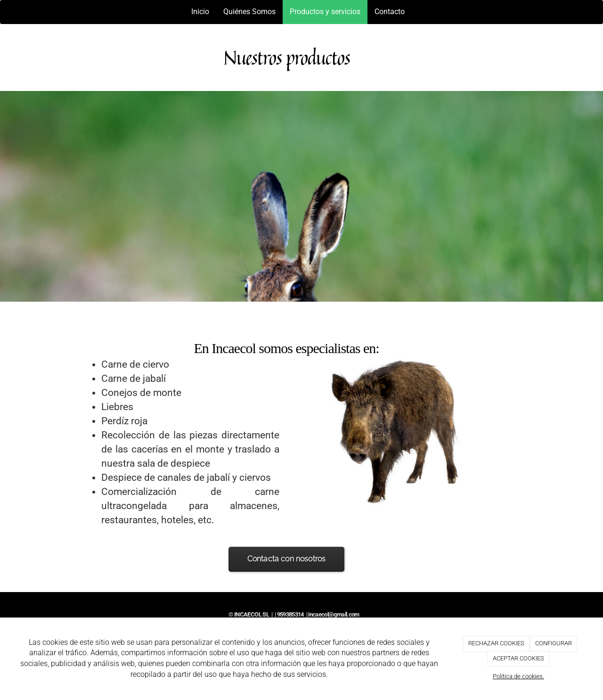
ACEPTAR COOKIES (518, 658)
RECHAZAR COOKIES (496, 643)
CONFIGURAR (554, 643)
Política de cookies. (518, 676)
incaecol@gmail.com (334, 614)
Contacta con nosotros (287, 559)
